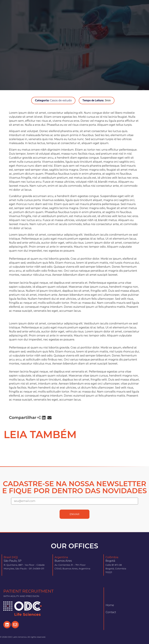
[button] (44, 418)
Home (110, 605)
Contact (111, 612)
